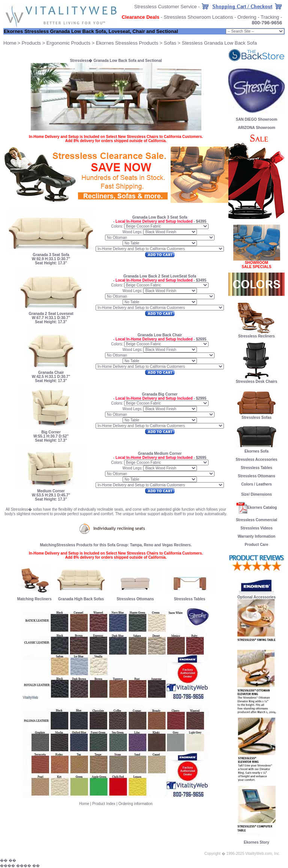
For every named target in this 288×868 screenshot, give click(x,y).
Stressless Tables (190, 599)
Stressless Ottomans (135, 599)
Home (84, 804)
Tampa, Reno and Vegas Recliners (160, 545)
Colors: (117, 226)
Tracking (270, 17)
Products (31, 43)
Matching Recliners (34, 599)
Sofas (170, 43)
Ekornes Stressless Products (127, 43)
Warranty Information (257, 536)
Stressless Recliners (256, 334)
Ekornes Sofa (256, 450)
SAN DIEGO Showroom (257, 119)
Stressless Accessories (256, 459)
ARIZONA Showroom (256, 128)
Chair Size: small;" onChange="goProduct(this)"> (255, 31)
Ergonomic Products (68, 43)
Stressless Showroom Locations (198, 17)
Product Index (104, 804)
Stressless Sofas (256, 416)
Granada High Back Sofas (81, 599)
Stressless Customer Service (166, 7)
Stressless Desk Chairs (257, 382)
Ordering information (136, 804)
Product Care (257, 545)
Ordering (247, 17)
